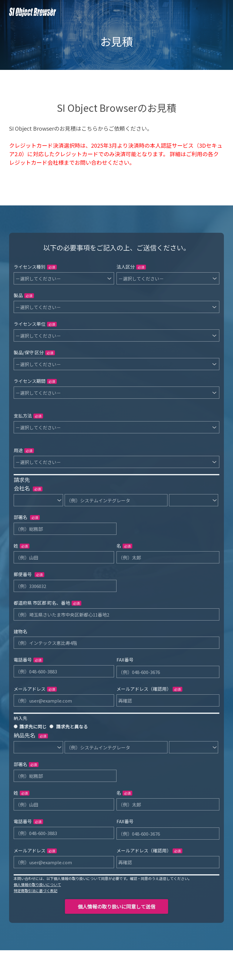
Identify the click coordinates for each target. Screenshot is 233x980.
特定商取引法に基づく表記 (35, 891)
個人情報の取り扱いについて (37, 884)
